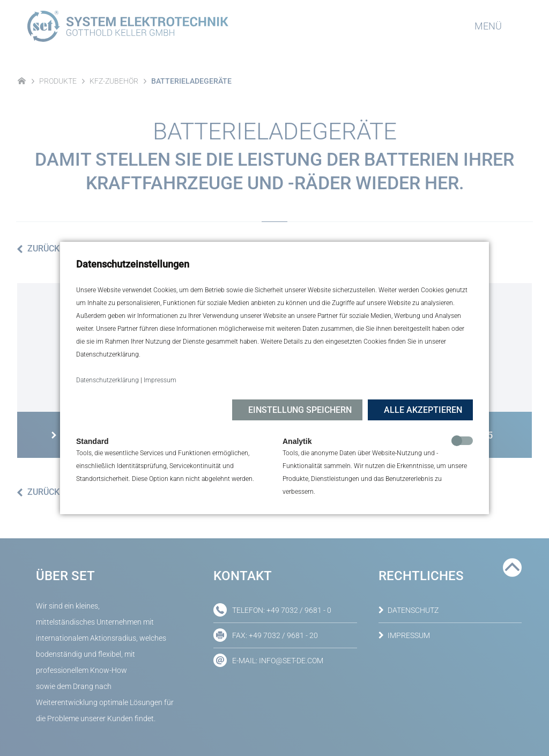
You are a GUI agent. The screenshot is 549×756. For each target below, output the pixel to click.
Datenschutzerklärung (107, 380)
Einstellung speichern (300, 410)
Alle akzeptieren (423, 410)
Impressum (160, 380)
